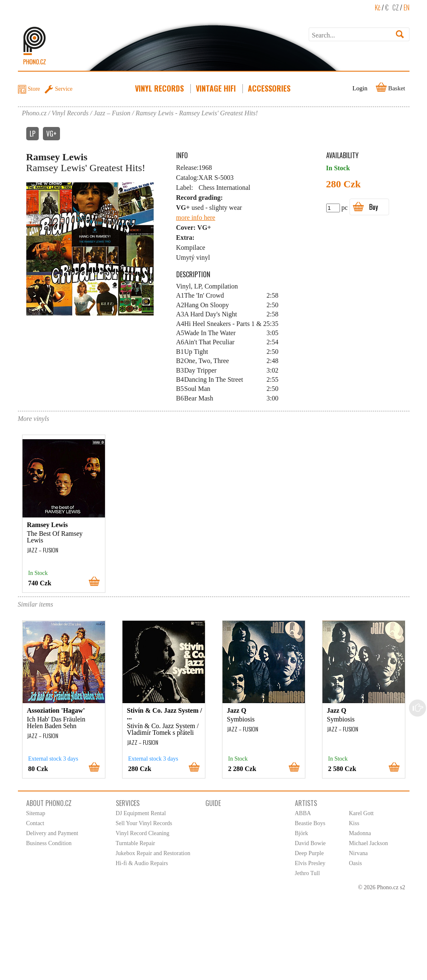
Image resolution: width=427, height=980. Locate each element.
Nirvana (358, 853)
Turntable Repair (136, 843)
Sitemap (36, 813)
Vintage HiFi (217, 88)
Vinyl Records (160, 88)
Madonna (360, 833)
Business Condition (49, 843)
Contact (35, 823)
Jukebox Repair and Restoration (153, 853)
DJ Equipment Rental (141, 813)
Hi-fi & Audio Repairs (142, 863)
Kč (378, 7)
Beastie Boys (310, 823)
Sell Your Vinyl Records (144, 823)
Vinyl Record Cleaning (143, 833)
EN (407, 7)
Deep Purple (310, 853)
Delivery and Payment (52, 833)
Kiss (354, 823)
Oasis (356, 863)
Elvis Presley (310, 863)
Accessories (270, 88)
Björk (302, 833)
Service (64, 89)
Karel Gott (361, 813)
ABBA (303, 813)
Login (360, 88)
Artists (306, 803)
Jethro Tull (307, 873)
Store (34, 89)
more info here (196, 218)
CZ (396, 7)
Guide (213, 803)
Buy (373, 207)
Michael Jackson (369, 843)
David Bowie (310, 843)
